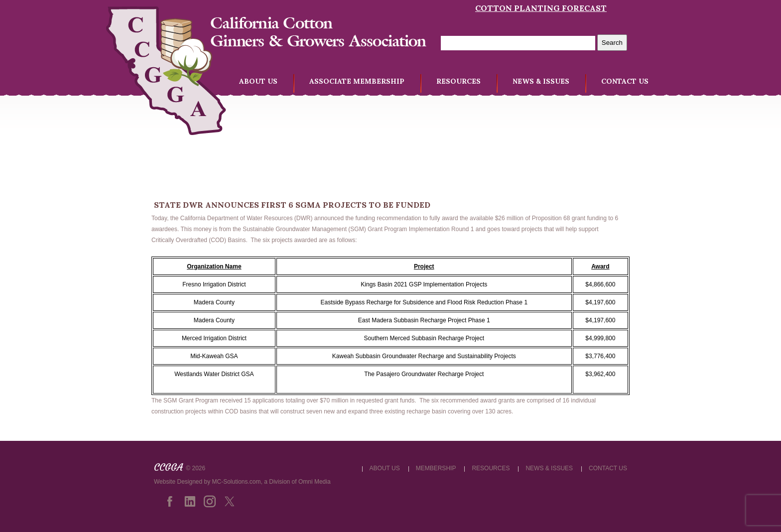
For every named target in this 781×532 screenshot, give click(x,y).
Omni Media (315, 482)
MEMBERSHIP (436, 468)
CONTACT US (625, 81)
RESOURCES (458, 81)
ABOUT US (258, 81)
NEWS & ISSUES (541, 81)
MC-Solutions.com (237, 482)
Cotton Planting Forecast (541, 8)
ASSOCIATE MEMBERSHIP (357, 81)
